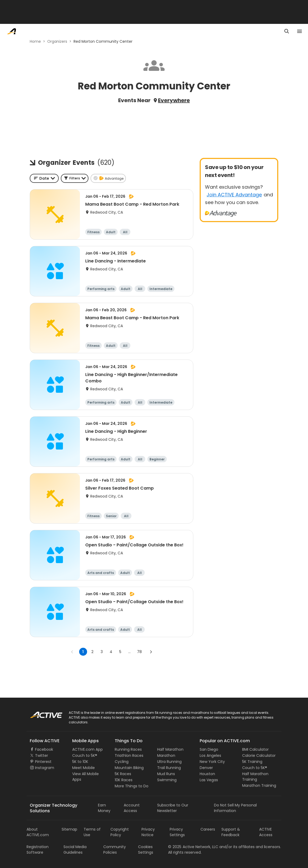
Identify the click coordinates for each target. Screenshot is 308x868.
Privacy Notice (148, 832)
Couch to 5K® (85, 755)
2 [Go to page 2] (92, 652)
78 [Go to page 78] (139, 652)
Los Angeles (210, 755)
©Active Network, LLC (193, 847)
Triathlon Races (129, 755)
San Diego (209, 749)
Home (35, 41)
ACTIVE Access (266, 832)
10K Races (124, 780)
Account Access (132, 808)
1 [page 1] (83, 652)
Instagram (45, 768)
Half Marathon (170, 749)
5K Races (123, 774)
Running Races (128, 749)
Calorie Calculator (259, 755)
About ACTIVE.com (38, 832)
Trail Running (169, 768)
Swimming (167, 780)
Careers (208, 829)
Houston (207, 774)
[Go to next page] (151, 652)
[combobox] (44, 178)
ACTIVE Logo (41, 713)
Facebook (44, 749)
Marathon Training (259, 785)
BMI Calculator (255, 749)
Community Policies (115, 850)
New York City (212, 762)
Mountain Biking (129, 768)
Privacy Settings (177, 832)
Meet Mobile (84, 768)
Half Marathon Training (255, 777)
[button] (75, 178)
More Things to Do (132, 786)
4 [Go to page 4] (111, 652)
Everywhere (174, 100)
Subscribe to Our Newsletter (173, 808)
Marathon (166, 755)
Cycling (122, 762)
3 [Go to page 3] (102, 652)
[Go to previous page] (72, 652)
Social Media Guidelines (75, 850)
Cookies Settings (146, 850)
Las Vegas (209, 780)
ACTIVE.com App (87, 749)
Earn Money (104, 808)
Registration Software (38, 850)
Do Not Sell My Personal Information (235, 808)
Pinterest (43, 762)
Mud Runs (166, 774)
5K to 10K (80, 762)
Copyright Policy (120, 832)
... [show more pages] (129, 652)
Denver (206, 768)
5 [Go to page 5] (120, 652)
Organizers (57, 41)
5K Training (252, 762)
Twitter (42, 755)
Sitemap (69, 829)
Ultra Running (169, 762)
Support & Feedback (231, 832)
